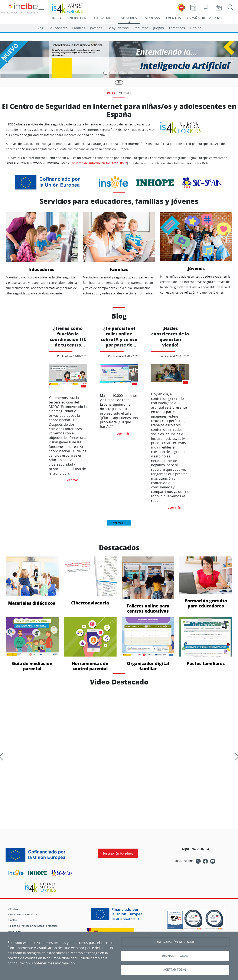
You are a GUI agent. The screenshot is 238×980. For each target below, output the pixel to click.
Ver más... (119, 523)
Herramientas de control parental (90, 644)
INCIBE (57, 18)
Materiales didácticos (32, 581)
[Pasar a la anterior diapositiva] (6, 60)
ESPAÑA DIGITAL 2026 (204, 18)
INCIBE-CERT (78, 18)
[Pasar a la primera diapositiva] (106, 73)
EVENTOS (173, 18)
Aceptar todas (175, 970)
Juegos (159, 28)
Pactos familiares (206, 642)
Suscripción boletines (118, 853)
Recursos (141, 28)
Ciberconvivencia (90, 581)
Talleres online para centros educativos (148, 585)
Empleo (12, 920)
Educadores (58, 28)
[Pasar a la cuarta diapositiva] (131, 73)
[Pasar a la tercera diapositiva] (122, 73)
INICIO (111, 93)
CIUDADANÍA (104, 18)
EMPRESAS (151, 18)
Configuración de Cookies (175, 942)
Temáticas (177, 28)
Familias (79, 28)
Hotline (196, 28)
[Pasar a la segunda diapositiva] (113, 73)
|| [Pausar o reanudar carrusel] (119, 82)
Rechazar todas (175, 956)
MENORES (129, 18)
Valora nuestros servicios (23, 914)
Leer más (72, 480)
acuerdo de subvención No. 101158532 (99, 163)
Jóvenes (96, 28)
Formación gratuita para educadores (206, 582)
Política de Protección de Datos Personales (33, 926)
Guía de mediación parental (32, 644)
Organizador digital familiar (148, 644)
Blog (40, 28)
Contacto (13, 909)
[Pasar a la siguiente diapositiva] (232, 60)
